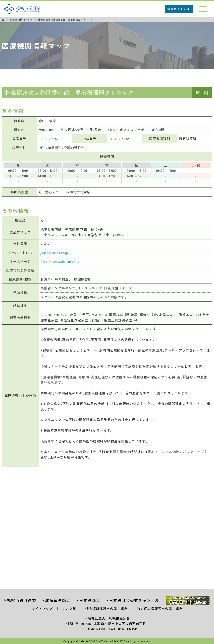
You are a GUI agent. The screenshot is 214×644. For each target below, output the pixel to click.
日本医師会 (90, 600)
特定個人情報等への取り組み (160, 609)
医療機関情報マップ (22, 20)
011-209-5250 (49, 139)
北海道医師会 (58, 600)
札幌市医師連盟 (21, 600)
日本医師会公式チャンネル (134, 600)
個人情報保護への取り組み (106, 609)
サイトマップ (42, 609)
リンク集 (69, 609)
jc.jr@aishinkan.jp (54, 253)
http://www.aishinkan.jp (60, 261)
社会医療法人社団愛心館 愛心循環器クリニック (66, 20)
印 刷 (202, 93)
